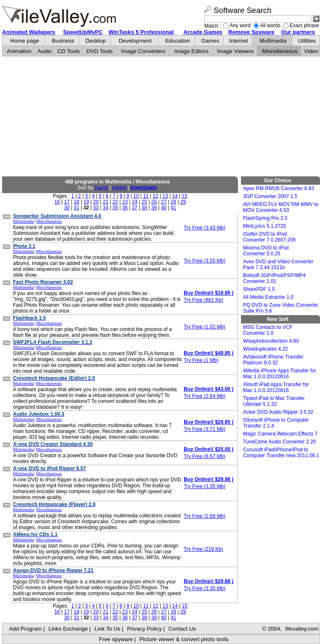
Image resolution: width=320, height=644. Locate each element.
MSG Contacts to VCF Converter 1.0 (268, 330)
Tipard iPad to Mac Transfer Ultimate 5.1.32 (274, 401)
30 (67, 208)
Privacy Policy (145, 629)
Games (210, 41)
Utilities (307, 41)
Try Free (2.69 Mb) (205, 516)
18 (76, 202)
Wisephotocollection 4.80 (271, 341)
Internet (239, 41)
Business (63, 41)
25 (144, 202)
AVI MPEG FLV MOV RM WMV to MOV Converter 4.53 (281, 207)
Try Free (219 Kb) (203, 549)
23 (125, 202)
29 (183, 202)
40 (164, 208)
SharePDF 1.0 (259, 289)
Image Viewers (236, 51)
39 (154, 208)
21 (106, 202)
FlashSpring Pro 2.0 (265, 218)
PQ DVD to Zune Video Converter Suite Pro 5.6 (281, 308)
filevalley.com (302, 629)
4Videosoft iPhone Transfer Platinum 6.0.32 (273, 360)
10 (136, 196)
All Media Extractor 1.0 (268, 297)
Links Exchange (68, 629)
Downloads (144, 188)
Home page (25, 41)
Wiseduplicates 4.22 (265, 349)
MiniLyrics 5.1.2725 (265, 226)
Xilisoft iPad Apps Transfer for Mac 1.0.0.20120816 (276, 387)
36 (125, 208)
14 (175, 196)
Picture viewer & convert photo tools (184, 639)
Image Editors (192, 51)
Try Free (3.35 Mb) (205, 486)
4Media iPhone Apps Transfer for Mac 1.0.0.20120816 (280, 374)
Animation (19, 51)
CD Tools (69, 51)
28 (173, 202)
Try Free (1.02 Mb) (205, 327)
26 (154, 202)
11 (146, 196)
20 (96, 202)
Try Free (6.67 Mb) (205, 456)
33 (96, 208)
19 (86, 202)
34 (106, 208)
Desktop (96, 41)
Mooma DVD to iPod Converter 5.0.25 (266, 251)
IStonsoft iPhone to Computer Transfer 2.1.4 (276, 423)
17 (67, 202)
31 (76, 208)
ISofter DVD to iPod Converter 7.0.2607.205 (269, 237)
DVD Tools (100, 51)
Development (135, 41)
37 (134, 208)
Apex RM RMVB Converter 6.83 (279, 188)
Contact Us (182, 629)
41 (173, 208)
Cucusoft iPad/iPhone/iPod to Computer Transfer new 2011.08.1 (281, 453)
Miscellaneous (280, 51)
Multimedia (273, 41)
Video (311, 51)
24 (134, 202)
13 (165, 196)
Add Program (25, 629)
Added (119, 188)
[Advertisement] (161, 117)
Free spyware (116, 639)
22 (115, 202)
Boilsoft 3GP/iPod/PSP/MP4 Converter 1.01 (274, 278)
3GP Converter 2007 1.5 (270, 196)
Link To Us (108, 629)
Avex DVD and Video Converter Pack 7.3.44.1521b (278, 265)
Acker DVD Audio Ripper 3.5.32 (278, 412)
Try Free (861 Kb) (203, 300)
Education (178, 41)
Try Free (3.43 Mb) (205, 228)
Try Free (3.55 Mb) (205, 261)
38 (144, 208)
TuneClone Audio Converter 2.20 (279, 442)
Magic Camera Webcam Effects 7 (280, 434)
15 (185, 196)
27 (164, 202)
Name (101, 188)
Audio (44, 51)
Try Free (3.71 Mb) (205, 429)
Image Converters (143, 51)
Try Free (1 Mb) (201, 360)
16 (57, 202)
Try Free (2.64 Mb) (205, 396)
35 (115, 208)
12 (155, 196)
